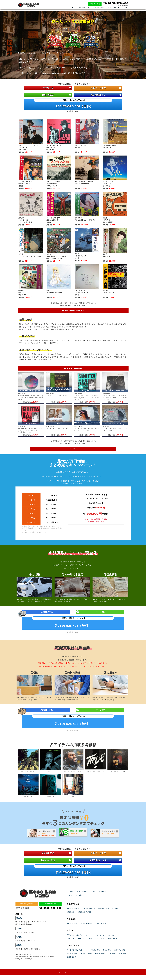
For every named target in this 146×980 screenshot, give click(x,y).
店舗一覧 (115, 922)
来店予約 (105, 95)
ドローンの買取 (86, 967)
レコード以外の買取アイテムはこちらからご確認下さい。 (96, 524)
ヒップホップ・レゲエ (97, 952)
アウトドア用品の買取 (75, 963)
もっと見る (73, 452)
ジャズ (88, 948)
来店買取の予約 (104, 922)
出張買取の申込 (47, 617)
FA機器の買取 (100, 967)
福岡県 (19, 954)
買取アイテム (114, 10)
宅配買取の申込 (47, 717)
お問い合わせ (81, 909)
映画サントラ (112, 952)
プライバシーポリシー (114, 909)
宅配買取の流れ (99, 10)
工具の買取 (112, 967)
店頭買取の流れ (101, 937)
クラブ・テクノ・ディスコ (76, 952)
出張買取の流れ (84, 10)
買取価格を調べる (27, 921)
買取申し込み (56, 88)
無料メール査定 (106, 88)
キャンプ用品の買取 (93, 963)
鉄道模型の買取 (119, 963)
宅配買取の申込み (89, 922)
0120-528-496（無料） (73, 105)
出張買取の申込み (73, 922)
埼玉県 (19, 935)
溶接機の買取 (71, 970)
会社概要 (99, 909)
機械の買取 (123, 967)
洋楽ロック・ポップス (75, 948)
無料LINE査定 (95, 4)
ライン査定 (101, 617)
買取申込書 (71, 925)
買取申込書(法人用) (85, 925)
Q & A (125, 10)
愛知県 (19, 962)
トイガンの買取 (72, 967)
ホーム (73, 10)
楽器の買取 (107, 963)
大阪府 (19, 946)
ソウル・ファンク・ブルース (104, 948)
